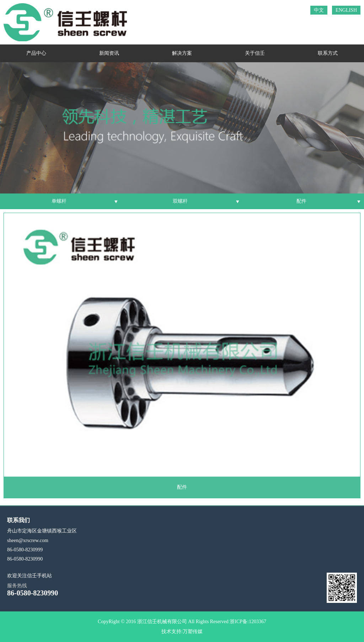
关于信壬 (255, 53)
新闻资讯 (109, 53)
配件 (301, 201)
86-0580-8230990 (25, 559)
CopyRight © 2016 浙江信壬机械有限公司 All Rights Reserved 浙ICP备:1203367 (182, 622)
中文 (319, 10)
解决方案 (182, 53)
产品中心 (36, 53)
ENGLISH (346, 10)
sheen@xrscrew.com (28, 540)
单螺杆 (59, 201)
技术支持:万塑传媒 (182, 632)
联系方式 (328, 53)
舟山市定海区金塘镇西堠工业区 (42, 531)
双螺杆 (180, 201)
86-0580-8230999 (25, 550)
